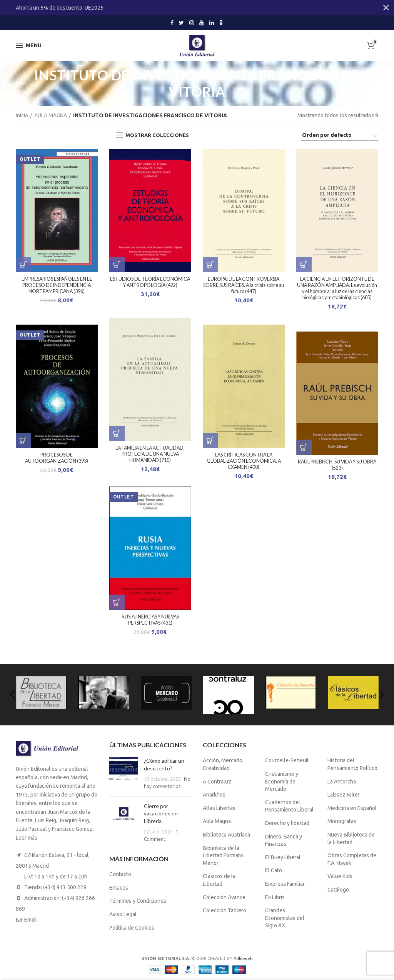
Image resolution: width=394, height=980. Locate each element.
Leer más (27, 838)
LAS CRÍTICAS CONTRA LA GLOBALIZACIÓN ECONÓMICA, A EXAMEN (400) (244, 462)
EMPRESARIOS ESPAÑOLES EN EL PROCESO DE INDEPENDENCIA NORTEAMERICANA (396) (57, 290)
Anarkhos (214, 795)
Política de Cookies (132, 928)
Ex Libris (275, 897)
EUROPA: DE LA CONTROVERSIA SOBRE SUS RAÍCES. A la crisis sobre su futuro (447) (244, 290)
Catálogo (338, 890)
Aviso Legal (123, 914)
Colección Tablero (225, 910)
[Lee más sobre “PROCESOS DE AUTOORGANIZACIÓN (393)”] (23, 440)
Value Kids (340, 876)
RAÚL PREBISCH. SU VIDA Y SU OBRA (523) (337, 466)
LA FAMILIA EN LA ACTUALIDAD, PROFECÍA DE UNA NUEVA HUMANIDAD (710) (150, 455)
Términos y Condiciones (138, 901)
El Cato (274, 870)
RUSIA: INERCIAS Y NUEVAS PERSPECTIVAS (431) (150, 621)
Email (31, 920)
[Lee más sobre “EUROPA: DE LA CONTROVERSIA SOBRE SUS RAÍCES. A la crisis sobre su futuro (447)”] (210, 265)
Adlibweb (243, 958)
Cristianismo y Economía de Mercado (282, 781)
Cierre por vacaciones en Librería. (161, 813)
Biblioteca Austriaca (226, 835)
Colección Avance (224, 897)
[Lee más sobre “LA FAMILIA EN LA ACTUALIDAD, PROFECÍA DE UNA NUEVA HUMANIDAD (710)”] (117, 433)
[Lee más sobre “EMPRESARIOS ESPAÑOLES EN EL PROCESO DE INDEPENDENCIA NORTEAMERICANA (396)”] (23, 265)
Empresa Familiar (285, 884)
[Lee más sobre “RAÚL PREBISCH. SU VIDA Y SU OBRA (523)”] (304, 447)
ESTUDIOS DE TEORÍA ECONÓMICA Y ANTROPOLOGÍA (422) (150, 286)
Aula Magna (217, 821)
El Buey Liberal (283, 857)
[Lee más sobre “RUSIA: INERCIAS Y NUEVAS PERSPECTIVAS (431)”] (117, 602)
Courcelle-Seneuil (287, 760)
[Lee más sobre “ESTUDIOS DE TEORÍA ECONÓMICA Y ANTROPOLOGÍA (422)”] (117, 265)
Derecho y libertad (287, 823)
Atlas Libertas (219, 808)
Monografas (342, 821)
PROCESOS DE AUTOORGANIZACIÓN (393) (57, 459)
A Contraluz (217, 782)
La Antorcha (342, 782)
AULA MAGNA (51, 115)
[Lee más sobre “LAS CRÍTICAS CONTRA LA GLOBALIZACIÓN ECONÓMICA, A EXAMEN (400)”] (210, 440)
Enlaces (119, 888)
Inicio (22, 115)
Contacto (120, 874)
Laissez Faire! (343, 795)
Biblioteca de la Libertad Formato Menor (223, 856)
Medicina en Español (352, 808)
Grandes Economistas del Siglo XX (285, 918)
